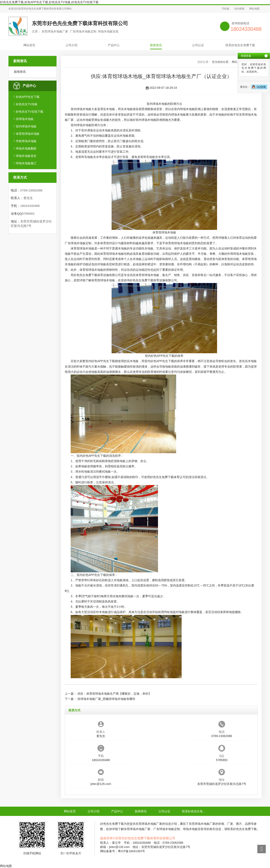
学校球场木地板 (26, 141)
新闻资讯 (156, 45)
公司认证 (198, 45)
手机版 (225, 9)
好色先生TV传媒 (27, 104)
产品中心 (114, 45)
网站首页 (29, 45)
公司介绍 (72, 45)
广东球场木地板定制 (78, 243)
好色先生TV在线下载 (30, 112)
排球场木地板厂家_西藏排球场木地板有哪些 (106, 699)
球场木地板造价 (26, 156)
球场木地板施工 (26, 163)
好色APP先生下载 (28, 97)
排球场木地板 (25, 119)
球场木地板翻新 (26, 148)
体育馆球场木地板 (28, 134)
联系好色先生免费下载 (240, 45)
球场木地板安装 (243, 254)
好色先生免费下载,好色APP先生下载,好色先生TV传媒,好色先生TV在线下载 (49, 2)
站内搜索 (239, 9)
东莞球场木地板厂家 (149, 824)
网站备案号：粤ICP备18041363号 (123, 851)
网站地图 (254, 9)
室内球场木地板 (26, 126)
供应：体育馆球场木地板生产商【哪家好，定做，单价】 (114, 694)
